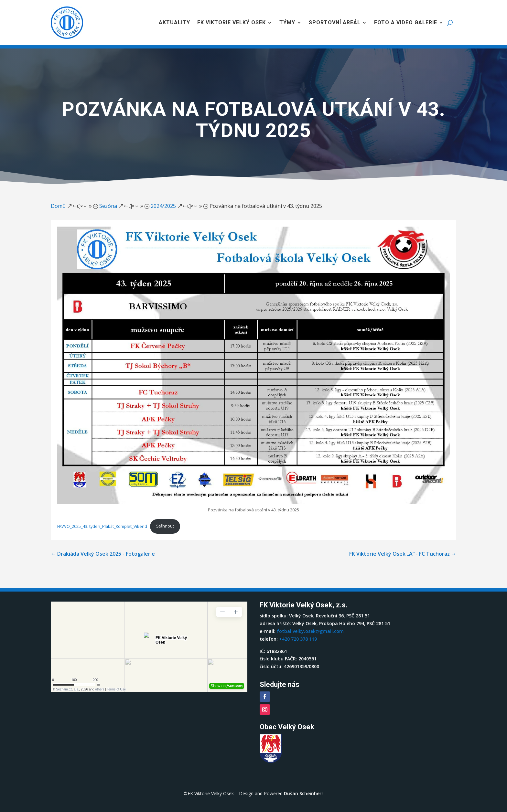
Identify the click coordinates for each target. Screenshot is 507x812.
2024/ (163, 206)
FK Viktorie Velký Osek (232, 22)
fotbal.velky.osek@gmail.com (310, 631)
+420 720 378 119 (298, 639)
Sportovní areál (335, 22)
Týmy (287, 22)
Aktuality (174, 22)
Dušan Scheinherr (304, 793)
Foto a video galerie (406, 22)
